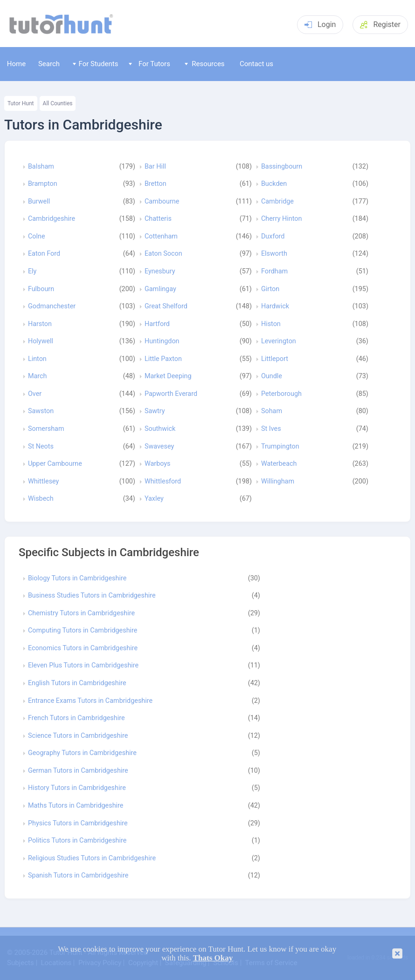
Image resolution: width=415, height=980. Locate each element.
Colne (37, 237)
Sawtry (155, 411)
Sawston (41, 411)
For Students (95, 64)
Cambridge (277, 202)
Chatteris (158, 219)
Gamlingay (160, 289)
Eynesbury (160, 272)
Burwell (39, 202)
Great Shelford (166, 306)
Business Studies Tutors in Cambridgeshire (92, 596)
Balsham (41, 167)
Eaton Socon (163, 254)
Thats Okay (213, 958)
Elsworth (274, 254)
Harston (40, 324)
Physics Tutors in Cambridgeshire (78, 823)
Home (16, 64)
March (38, 376)
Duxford (273, 237)
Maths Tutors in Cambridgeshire (76, 806)
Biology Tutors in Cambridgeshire (77, 578)
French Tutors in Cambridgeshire (76, 718)
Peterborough (281, 394)
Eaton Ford (44, 254)
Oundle (272, 376)
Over (35, 394)
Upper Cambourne (55, 464)
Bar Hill (155, 167)
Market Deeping (168, 376)
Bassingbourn (282, 167)
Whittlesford (163, 482)
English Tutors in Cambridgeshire (77, 683)
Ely (32, 272)
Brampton (43, 184)
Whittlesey (44, 482)
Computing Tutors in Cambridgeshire (83, 631)
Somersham (46, 429)
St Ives (271, 429)
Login (320, 24)
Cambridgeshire (52, 219)
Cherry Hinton (282, 219)
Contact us (256, 64)
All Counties (58, 103)
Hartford (157, 324)
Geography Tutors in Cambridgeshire (82, 753)
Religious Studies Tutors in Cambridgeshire (92, 858)
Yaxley (154, 499)
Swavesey (159, 447)
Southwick (160, 429)
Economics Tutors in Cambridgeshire (83, 648)
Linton (37, 359)
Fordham (274, 272)
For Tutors (149, 64)
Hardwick (275, 306)
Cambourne (162, 202)
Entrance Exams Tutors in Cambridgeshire (90, 701)
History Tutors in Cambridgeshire (77, 788)
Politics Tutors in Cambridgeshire (77, 841)
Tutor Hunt (21, 103)
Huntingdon (162, 341)
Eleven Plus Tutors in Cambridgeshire (83, 666)
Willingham (278, 482)
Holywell (41, 341)
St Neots (41, 447)
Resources (205, 64)
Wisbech (41, 499)
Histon (271, 324)
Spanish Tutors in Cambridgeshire (78, 876)
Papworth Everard (171, 394)
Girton (270, 289)
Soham (272, 411)
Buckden (274, 184)
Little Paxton (163, 359)
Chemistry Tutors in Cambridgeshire (81, 613)
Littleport (275, 359)
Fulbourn (41, 289)
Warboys (158, 464)
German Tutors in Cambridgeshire (78, 771)
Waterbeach (279, 464)
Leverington (279, 341)
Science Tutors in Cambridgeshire (78, 736)
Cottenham (161, 237)
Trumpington (280, 447)
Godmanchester (52, 306)
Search (49, 64)
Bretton (156, 184)
